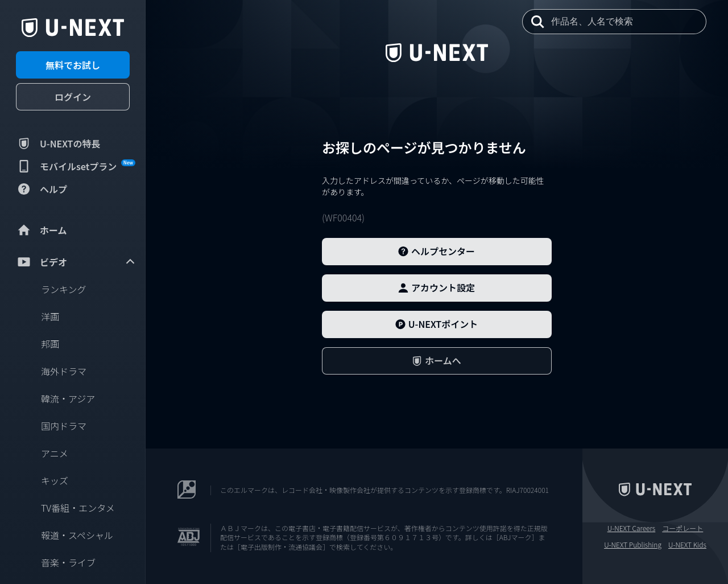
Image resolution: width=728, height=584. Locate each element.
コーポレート (682, 528)
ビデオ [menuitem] (76, 262)
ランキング (64, 289)
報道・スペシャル (77, 535)
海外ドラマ (64, 371)
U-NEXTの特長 (58, 143)
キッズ (55, 480)
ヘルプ (42, 189)
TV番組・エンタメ (78, 508)
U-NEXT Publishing (633, 545)
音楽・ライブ (68, 562)
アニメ (55, 453)
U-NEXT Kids (687, 545)
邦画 (50, 344)
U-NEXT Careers (632, 528)
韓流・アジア (68, 398)
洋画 (50, 316)
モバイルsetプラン (76, 166)
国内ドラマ (64, 426)
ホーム (42, 230)
